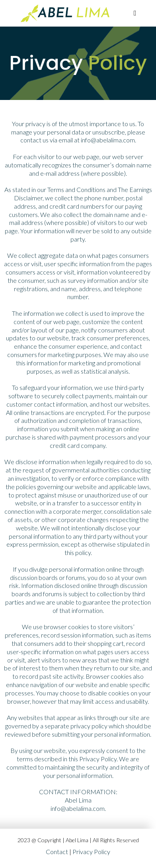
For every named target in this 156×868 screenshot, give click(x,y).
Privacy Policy (91, 852)
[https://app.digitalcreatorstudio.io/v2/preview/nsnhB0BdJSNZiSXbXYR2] (66, 12)
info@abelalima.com (108, 140)
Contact (57, 852)
